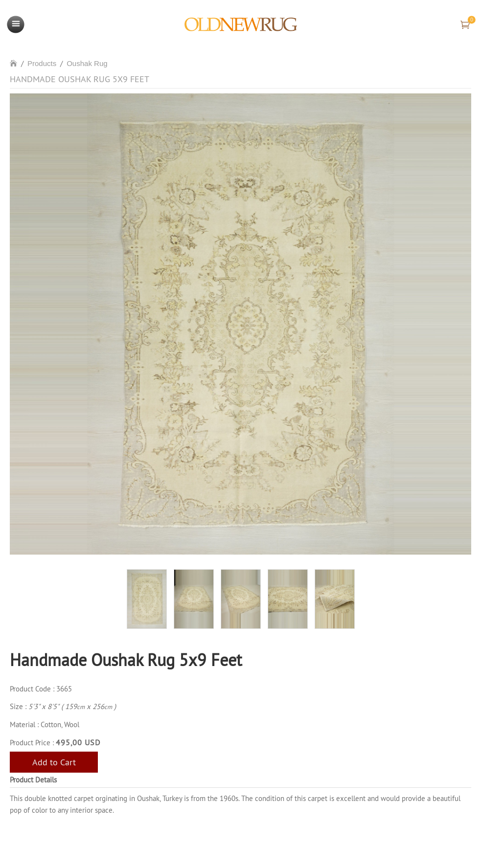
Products (42, 63)
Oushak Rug (87, 63)
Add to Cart (54, 762)
